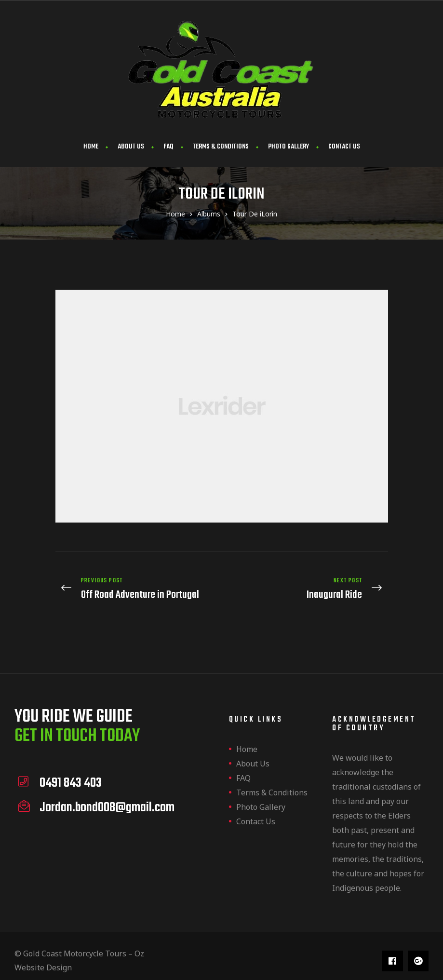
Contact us (344, 147)
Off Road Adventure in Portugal (136, 585)
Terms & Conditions (221, 147)
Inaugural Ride (307, 585)
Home (91, 147)
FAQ (168, 147)
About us (131, 147)
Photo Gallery (289, 147)
